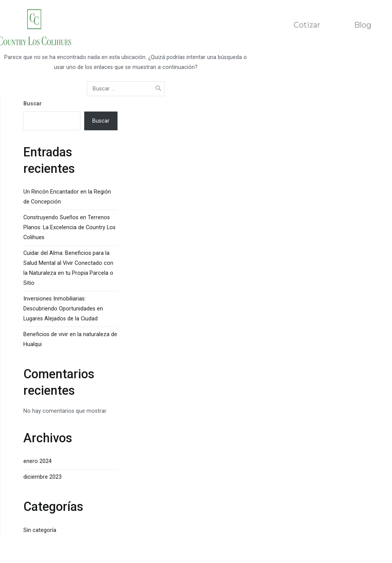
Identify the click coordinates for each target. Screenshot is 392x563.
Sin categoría (40, 530)
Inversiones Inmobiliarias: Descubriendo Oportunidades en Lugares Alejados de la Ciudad (63, 309)
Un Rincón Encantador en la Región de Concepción (67, 197)
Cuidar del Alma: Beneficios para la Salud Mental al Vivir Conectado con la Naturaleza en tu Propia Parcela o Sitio (68, 268)
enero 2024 (38, 461)
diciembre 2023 (42, 477)
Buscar (33, 104)
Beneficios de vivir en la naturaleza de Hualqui (70, 339)
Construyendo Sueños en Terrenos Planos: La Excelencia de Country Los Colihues (69, 227)
